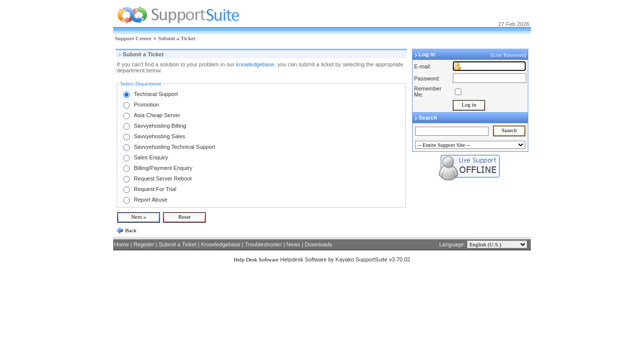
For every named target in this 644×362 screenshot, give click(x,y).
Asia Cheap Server (157, 115)
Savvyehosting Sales (159, 136)
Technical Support (156, 94)
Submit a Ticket (177, 38)
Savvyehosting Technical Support (175, 147)
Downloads (318, 244)
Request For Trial (155, 189)
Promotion (146, 105)
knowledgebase (255, 64)
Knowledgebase (220, 244)
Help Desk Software (256, 259)
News (293, 244)
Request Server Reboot (163, 178)
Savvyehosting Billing (160, 126)
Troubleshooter (264, 244)
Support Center (133, 38)
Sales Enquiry (151, 157)
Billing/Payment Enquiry (163, 168)
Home (122, 244)
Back (130, 230)
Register (144, 244)
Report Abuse (151, 200)
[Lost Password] (509, 55)
